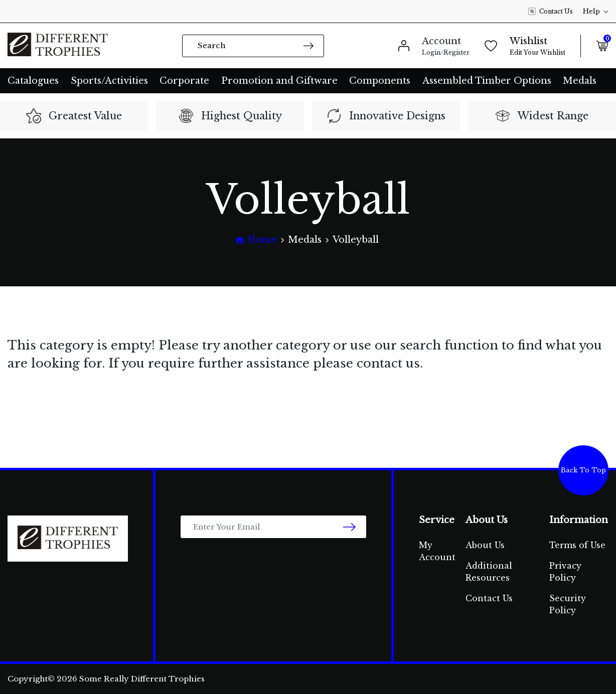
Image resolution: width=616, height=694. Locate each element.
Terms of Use (577, 545)
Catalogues (33, 81)
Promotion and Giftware (279, 81)
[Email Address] (273, 527)
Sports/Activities (109, 81)
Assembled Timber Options (487, 81)
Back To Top (583, 470)
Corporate (184, 81)
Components (380, 81)
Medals (580, 81)
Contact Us (551, 12)
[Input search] (253, 46)
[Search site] (309, 45)
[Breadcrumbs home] (256, 240)
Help (596, 11)
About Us (485, 545)
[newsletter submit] (349, 527)
